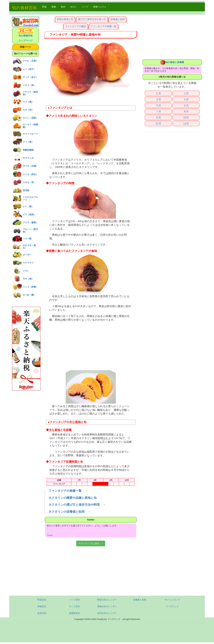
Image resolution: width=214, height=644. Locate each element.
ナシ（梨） (28, 206)
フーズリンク (172, 606)
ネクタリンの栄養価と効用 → (70, 512)
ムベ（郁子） (29, 69)
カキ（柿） (28, 110)
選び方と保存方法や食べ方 (92, 19)
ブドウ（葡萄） (30, 223)
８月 (186, 111)
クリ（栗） (28, 142)
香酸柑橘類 (28, 150)
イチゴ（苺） (29, 85)
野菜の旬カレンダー (107, 600)
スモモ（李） (29, 182)
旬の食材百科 (24, 8)
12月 (186, 123)
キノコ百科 (74, 606)
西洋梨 (26, 190)
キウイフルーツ (30, 134)
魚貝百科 (42, 613)
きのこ (73, 7)
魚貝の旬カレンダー (107, 613)
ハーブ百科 (74, 600)
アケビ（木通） (30, 61)
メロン (26, 271)
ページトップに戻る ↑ (91, 543)
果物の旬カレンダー (107, 606)
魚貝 (63, 7)
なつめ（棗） (29, 295)
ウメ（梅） (28, 102)
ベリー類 (27, 239)
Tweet (50, 535)
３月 (158, 99)
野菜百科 (42, 600)
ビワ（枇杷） (29, 215)
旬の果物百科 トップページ (26, 35)
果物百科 (42, 606)
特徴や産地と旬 (65, 19)
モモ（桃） (28, 279)
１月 (158, 93)
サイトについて (172, 600)
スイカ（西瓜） (30, 174)
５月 (158, 105)
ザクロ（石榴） (30, 166)
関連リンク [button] (100, 7)
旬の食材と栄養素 (172, 62)
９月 (158, 117)
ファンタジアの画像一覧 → (68, 491)
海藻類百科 (74, 613)
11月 (158, 123)
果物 (54, 7)
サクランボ (28, 158)
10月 (186, 117)
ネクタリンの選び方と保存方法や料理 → (77, 505)
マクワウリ (28, 263)
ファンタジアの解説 (76, 26)
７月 (158, 111)
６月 (186, 105)
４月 (186, 99)
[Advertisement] (91, 347)
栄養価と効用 (118, 19)
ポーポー (27, 255)
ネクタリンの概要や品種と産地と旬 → (76, 498)
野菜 (46, 7)
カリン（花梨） (30, 118)
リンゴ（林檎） (30, 287)
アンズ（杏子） (30, 77)
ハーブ (85, 7)
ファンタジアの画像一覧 (103, 26)
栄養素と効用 (140, 600)
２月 (186, 93)
